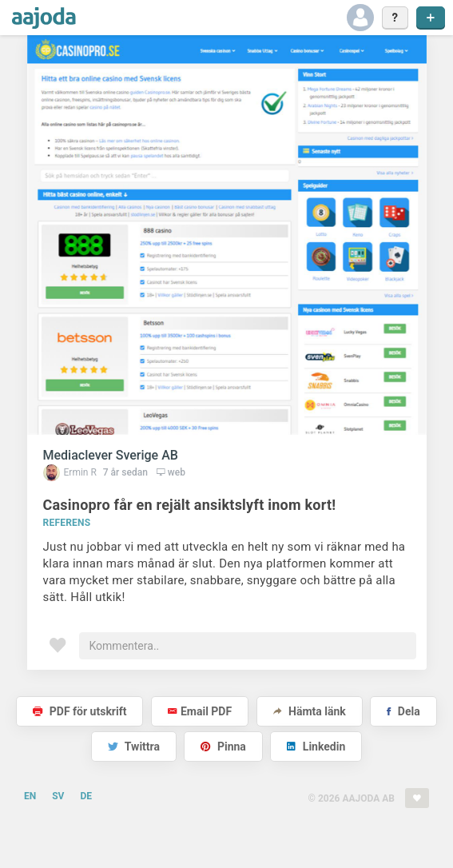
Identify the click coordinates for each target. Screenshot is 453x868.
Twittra (134, 747)
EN (30, 796)
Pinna (223, 747)
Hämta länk (310, 711)
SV (58, 796)
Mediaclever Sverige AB (111, 455)
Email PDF (200, 711)
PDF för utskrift (79, 711)
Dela (403, 711)
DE (86, 796)
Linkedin (316, 747)
